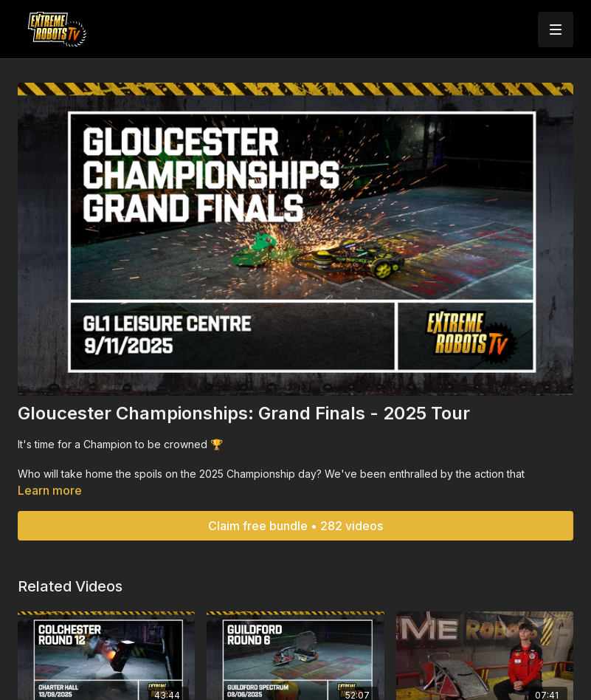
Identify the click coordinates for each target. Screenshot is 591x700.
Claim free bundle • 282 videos (295, 526)
